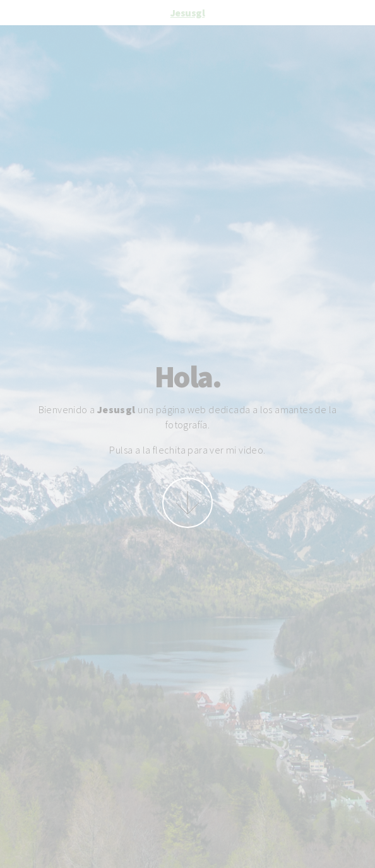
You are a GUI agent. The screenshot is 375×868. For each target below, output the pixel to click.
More (187, 503)
